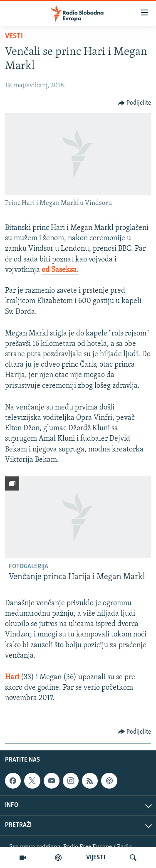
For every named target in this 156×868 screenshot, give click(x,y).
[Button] (135, 103)
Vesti (14, 36)
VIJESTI (96, 858)
